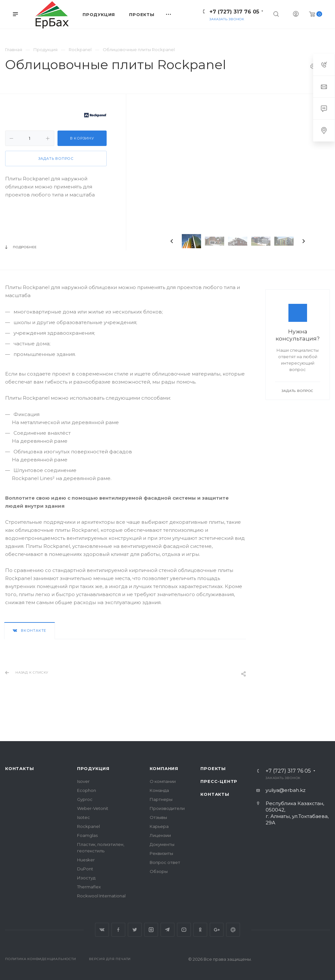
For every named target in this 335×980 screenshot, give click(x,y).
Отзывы (158, 817)
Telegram (167, 930)
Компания (164, 768)
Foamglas (87, 835)
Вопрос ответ (165, 862)
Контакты (19, 768)
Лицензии (160, 835)
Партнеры (161, 799)
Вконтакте (102, 930)
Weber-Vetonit (93, 808)
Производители (167, 808)
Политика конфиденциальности (41, 959)
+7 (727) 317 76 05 (234, 12)
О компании (163, 781)
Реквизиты (161, 853)
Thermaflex (89, 887)
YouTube (184, 930)
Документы (162, 844)
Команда (159, 790)
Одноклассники (200, 930)
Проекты (213, 768)
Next (304, 241)
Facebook (118, 930)
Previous (172, 241)
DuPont (85, 869)
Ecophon (87, 790)
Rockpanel (88, 826)
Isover (83, 781)
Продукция (93, 768)
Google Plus (217, 930)
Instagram (151, 930)
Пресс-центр (219, 781)
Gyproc (85, 799)
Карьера (159, 826)
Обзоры (159, 871)
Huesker (86, 860)
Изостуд (86, 878)
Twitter (135, 930)
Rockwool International (101, 896)
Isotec (84, 817)
